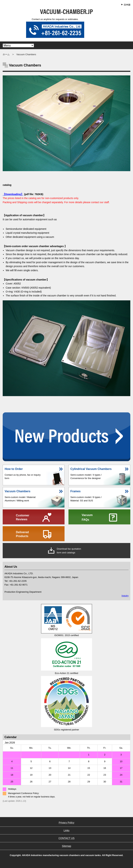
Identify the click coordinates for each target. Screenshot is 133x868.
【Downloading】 (13, 194)
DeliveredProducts (22, 534)
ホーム (6, 54)
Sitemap (66, 846)
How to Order (14, 469)
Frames (76, 491)
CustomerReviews (23, 517)
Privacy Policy (66, 823)
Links (67, 830)
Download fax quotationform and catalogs (69, 551)
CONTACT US (66, 838)
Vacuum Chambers (18, 491)
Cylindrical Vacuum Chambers (91, 469)
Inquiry (125, 596)
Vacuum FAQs (87, 517)
